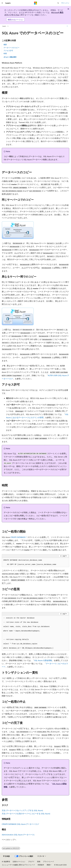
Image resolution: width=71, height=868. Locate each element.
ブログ (30, 861)
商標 (48, 865)
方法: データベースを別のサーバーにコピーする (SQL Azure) (26, 814)
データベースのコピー (11, 48)
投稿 (39, 861)
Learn (4, 26)
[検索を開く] (58, 3)
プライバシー (48, 861)
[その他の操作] (67, 26)
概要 (5, 45)
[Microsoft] (36, 3)
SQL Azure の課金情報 (43, 660)
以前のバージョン (19, 861)
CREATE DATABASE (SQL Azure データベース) (20, 824)
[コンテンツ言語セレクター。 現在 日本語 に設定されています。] (6, 856)
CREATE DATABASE (18, 537)
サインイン (65, 3)
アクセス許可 (8, 51)
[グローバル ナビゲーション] (2, 3)
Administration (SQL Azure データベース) (18, 835)
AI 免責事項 (6, 861)
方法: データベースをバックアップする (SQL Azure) (22, 810)
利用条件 (41, 865)
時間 (5, 53)
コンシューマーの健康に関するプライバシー (18, 865)
